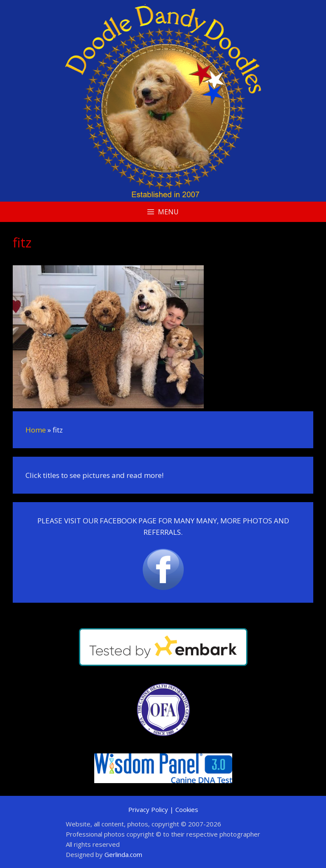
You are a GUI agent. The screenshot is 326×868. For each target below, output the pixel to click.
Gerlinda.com (123, 854)
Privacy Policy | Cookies (163, 809)
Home (36, 430)
